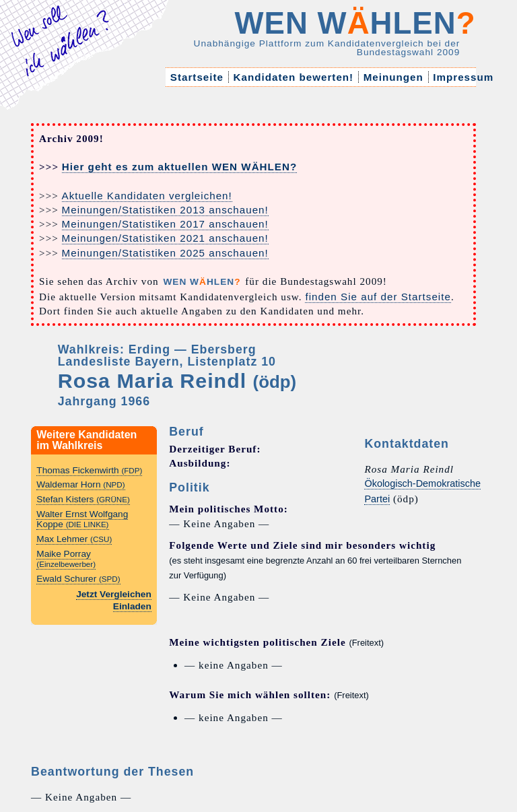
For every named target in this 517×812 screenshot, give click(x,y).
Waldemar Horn (80, 484)
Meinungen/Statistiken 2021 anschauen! (165, 238)
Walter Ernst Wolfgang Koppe (82, 519)
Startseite (197, 77)
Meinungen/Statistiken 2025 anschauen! (165, 253)
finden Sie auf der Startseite (378, 297)
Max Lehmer (74, 539)
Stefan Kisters (83, 499)
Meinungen (393, 77)
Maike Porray (66, 559)
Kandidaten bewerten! (293, 77)
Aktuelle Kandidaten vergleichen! (147, 196)
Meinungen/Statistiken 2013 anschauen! (165, 210)
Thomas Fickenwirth (89, 470)
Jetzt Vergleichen (114, 594)
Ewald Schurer (78, 579)
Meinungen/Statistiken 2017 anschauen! (165, 224)
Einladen (132, 606)
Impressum (463, 77)
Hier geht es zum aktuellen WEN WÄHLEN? (179, 167)
